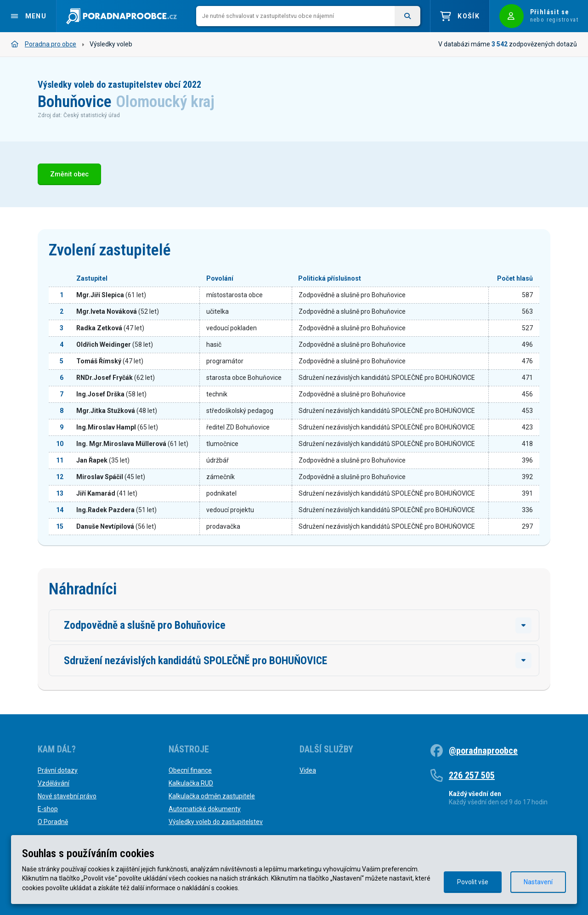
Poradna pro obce (44, 44)
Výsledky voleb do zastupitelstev (216, 822)
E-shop (48, 809)
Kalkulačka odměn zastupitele (212, 796)
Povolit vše (473, 882)
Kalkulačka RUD (191, 783)
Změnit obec (69, 174)
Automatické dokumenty (205, 809)
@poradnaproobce (483, 751)
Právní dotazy (58, 770)
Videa (308, 770)
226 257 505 (472, 775)
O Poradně (53, 822)
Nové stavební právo (67, 796)
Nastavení (538, 882)
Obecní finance (190, 770)
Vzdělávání (54, 783)
